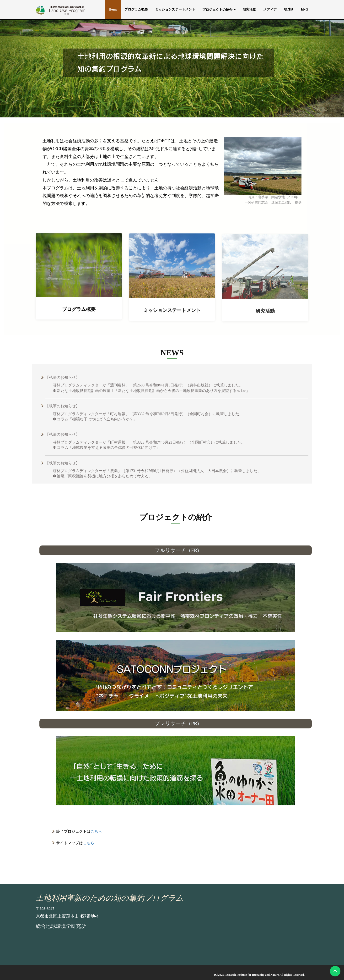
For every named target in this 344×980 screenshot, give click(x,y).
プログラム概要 (136, 9)
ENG (305, 9)
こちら (96, 831)
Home (113, 9)
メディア (270, 9)
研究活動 (249, 9)
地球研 (289, 9)
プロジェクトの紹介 (217, 10)
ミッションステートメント (175, 9)
